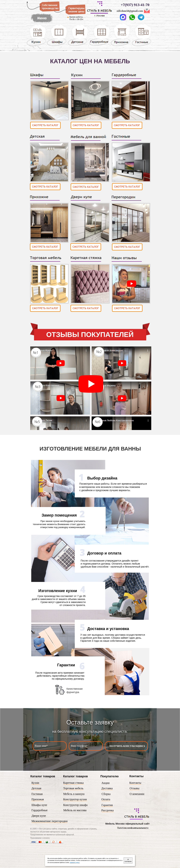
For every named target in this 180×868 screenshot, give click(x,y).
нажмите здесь (75, 862)
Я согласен (128, 860)
